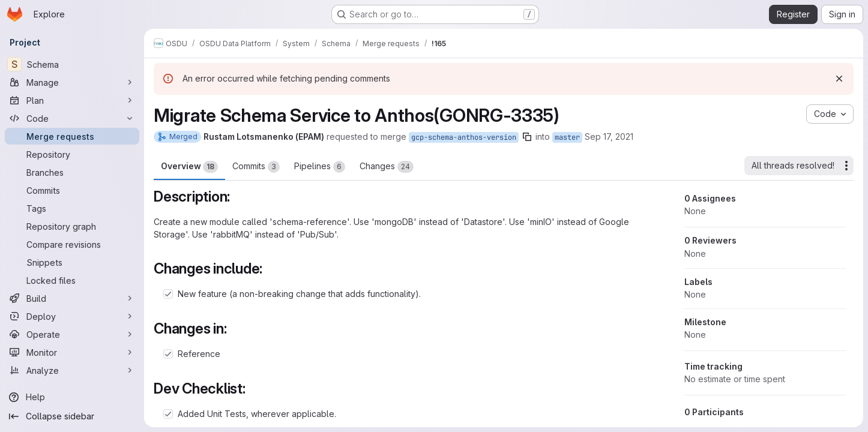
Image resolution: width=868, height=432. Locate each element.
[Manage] (72, 82)
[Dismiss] (839, 79)
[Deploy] (72, 316)
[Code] (72, 118)
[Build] (72, 298)
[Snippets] (72, 262)
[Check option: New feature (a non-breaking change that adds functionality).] (168, 294)
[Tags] (72, 208)
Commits (256, 167)
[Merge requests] (72, 136)
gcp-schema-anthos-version (464, 137)
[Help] (72, 397)
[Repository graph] (72, 226)
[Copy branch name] (527, 137)
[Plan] (72, 100)
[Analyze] (72, 370)
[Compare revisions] (72, 244)
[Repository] (72, 154)
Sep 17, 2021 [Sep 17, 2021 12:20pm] (609, 136)
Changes (387, 167)
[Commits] (72, 190)
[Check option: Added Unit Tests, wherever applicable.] (168, 414)
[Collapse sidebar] (72, 416)
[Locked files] (72, 280)
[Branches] (72, 172)
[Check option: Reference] (168, 354)
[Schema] (72, 64)
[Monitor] (72, 352)
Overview (189, 167)
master (567, 137)
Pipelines (320, 167)
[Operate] (72, 334)
